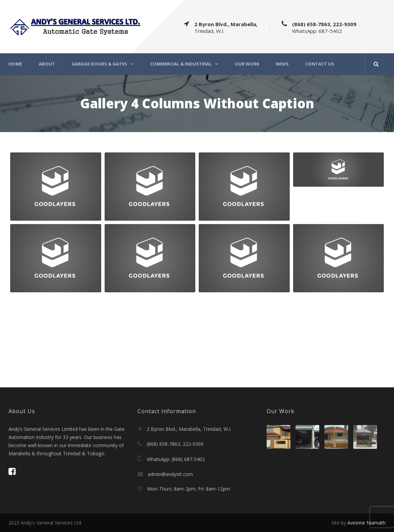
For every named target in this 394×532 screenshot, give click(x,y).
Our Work (247, 64)
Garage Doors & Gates (99, 64)
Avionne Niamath (366, 523)
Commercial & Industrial (181, 64)
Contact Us (320, 64)
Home (15, 64)
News (282, 64)
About (47, 64)
